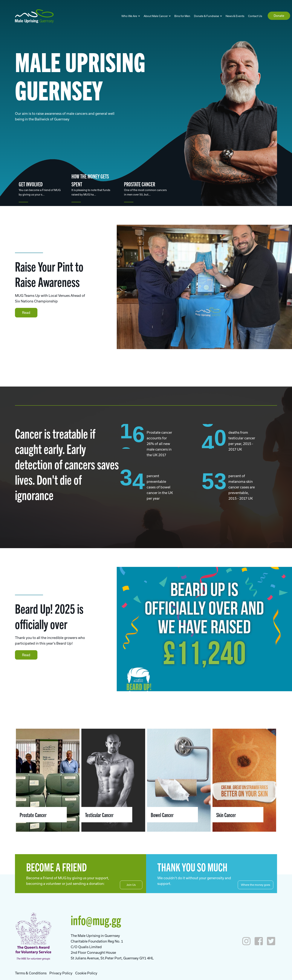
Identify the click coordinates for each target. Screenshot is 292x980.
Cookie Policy (86, 973)
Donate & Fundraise (208, 16)
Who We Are (131, 16)
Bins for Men (182, 16)
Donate (279, 16)
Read (26, 313)
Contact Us (255, 16)
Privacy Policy (61, 973)
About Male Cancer (157, 16)
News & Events (235, 16)
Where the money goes (256, 885)
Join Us (131, 885)
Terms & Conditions (31, 973)
